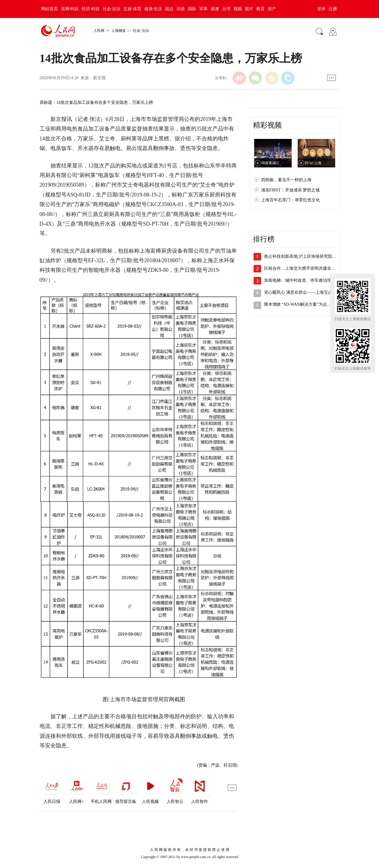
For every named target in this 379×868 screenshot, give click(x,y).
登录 (321, 9)
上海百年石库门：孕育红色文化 (290, 200)
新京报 (99, 78)
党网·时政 (70, 9)
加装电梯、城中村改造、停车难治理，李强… (306, 280)
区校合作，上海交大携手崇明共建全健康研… (306, 268)
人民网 (99, 31)
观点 (169, 9)
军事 (203, 9)
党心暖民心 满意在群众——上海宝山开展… (305, 292)
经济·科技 (91, 9)
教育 (260, 9)
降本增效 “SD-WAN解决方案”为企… (298, 304)
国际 (192, 9)
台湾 (226, 9)
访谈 (181, 9)
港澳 (215, 9)
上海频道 (119, 31)
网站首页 (50, 9)
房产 (272, 9)
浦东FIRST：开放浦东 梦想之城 (290, 190)
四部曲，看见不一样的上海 (286, 180)
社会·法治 (112, 9)
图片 (249, 9)
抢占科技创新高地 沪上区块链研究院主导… (305, 256)
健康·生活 (153, 9)
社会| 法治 (141, 31)
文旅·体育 (132, 9)
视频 (238, 9)
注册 (333, 9)
